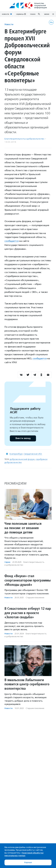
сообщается (11, 241)
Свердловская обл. (33, 454)
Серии (7, 562)
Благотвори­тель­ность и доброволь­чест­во (24, 139)
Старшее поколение (35, 598)
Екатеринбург (16, 454)
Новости (9, 24)
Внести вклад (23, 438)
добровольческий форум (22, 459)
